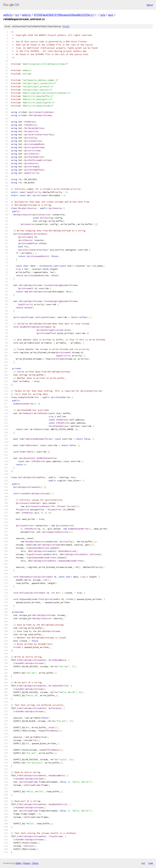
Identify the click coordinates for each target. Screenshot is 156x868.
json (151, 863)
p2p (103, 15)
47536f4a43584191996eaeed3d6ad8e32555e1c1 (64, 15)
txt (143, 863)
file (66, 26)
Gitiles (18, 863)
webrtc (8, 15)
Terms (35, 863)
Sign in (150, 5)
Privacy (27, 863)
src (17, 15)
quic (111, 15)
